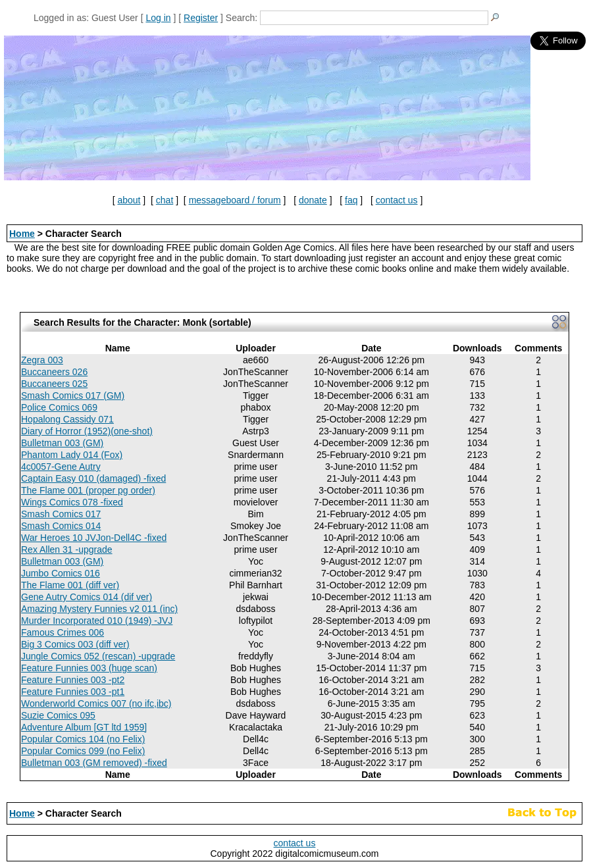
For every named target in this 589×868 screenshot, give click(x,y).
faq (351, 200)
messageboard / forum (235, 200)
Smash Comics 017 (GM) (73, 396)
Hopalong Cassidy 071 (67, 419)
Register (201, 18)
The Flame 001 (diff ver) (70, 585)
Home (22, 234)
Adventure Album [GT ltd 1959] (84, 727)
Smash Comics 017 (61, 514)
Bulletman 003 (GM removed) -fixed (94, 763)
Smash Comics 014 (61, 526)
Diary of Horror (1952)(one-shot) (87, 431)
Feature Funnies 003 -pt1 (73, 692)
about (129, 200)
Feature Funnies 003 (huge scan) (89, 668)
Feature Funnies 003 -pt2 (73, 680)
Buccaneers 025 (54, 384)
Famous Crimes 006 (63, 632)
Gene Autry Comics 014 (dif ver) (87, 597)
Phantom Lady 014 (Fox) (72, 455)
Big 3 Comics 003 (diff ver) (75, 644)
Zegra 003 (42, 360)
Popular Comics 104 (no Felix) (83, 739)
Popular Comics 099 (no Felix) (83, 751)
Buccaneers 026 (54, 372)
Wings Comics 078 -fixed (72, 502)
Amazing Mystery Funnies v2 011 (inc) (99, 609)
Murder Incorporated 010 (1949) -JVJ (97, 621)
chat (165, 200)
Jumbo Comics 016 (61, 573)
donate (313, 200)
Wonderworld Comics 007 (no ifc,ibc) (96, 703)
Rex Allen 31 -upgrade (67, 549)
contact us (397, 200)
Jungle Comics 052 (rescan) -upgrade (98, 656)
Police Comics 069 (59, 407)
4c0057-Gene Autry (61, 467)
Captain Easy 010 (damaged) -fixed (93, 478)
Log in (158, 18)
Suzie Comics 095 (58, 715)
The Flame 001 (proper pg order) (88, 490)
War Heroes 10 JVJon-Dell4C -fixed (94, 538)
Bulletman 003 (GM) (62, 443)
